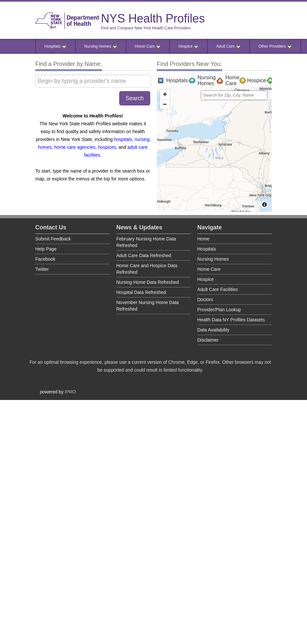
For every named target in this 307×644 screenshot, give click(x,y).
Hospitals (56, 46)
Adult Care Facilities (218, 289)
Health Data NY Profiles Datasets (231, 320)
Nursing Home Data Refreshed (147, 282)
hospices (107, 147)
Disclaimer (208, 340)
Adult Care (228, 46)
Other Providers (275, 46)
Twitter (42, 269)
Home (203, 239)
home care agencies (75, 147)
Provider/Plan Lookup (219, 310)
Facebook (45, 259)
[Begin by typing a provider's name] (93, 81)
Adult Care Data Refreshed (144, 255)
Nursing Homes (101, 46)
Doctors (205, 299)
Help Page (46, 249)
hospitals (123, 139)
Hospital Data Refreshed (141, 292)
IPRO (70, 392)
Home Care (148, 46)
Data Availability (213, 330)
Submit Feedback (53, 239)
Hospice (188, 46)
